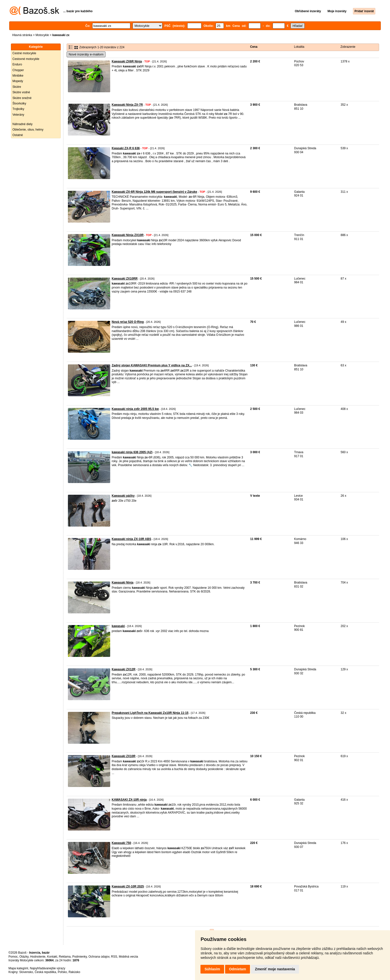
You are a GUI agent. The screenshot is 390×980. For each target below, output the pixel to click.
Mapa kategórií (18, 968)
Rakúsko (74, 972)
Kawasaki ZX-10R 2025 (128, 886)
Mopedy (18, 81)
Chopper (18, 70)
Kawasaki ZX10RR (125, 279)
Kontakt (52, 957)
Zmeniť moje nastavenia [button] (275, 969)
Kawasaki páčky (123, 496)
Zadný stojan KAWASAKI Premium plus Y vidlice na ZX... (152, 365)
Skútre (17, 87)
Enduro (17, 64)
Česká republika (45, 972)
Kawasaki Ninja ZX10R (128, 235)
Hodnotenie (38, 957)
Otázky (24, 957)
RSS (114, 957)
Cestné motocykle (24, 53)
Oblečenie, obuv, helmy (28, 130)
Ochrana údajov (99, 957)
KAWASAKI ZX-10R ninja (129, 800)
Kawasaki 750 (121, 843)
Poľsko (62, 972)
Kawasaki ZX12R (123, 669)
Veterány (18, 115)
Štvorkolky (19, 103)
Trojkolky (18, 109)
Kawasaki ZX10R (123, 756)
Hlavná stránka (22, 35)
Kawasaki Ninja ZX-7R (127, 105)
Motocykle (42, 35)
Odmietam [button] (238, 969)
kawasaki (118, 626)
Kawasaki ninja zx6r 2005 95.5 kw (135, 409)
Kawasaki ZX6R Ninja (127, 61)
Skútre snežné (22, 98)
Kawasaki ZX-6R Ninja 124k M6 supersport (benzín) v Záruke (154, 192)
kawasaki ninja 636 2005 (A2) (132, 452)
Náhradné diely (23, 124)
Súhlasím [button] (212, 969)
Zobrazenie (348, 47)
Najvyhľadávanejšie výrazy (48, 968)
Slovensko (26, 972)
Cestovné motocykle (26, 59)
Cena (254, 47)
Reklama (65, 957)
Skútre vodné (21, 92)
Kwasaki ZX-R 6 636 (126, 148)
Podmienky (80, 957)
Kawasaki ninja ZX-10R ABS (131, 539)
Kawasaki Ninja (122, 583)
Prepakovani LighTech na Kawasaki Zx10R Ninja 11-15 (150, 713)
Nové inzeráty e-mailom (86, 54)
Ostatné (18, 135)
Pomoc (13, 957)
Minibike (18, 76)
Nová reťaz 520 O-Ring (128, 322)
